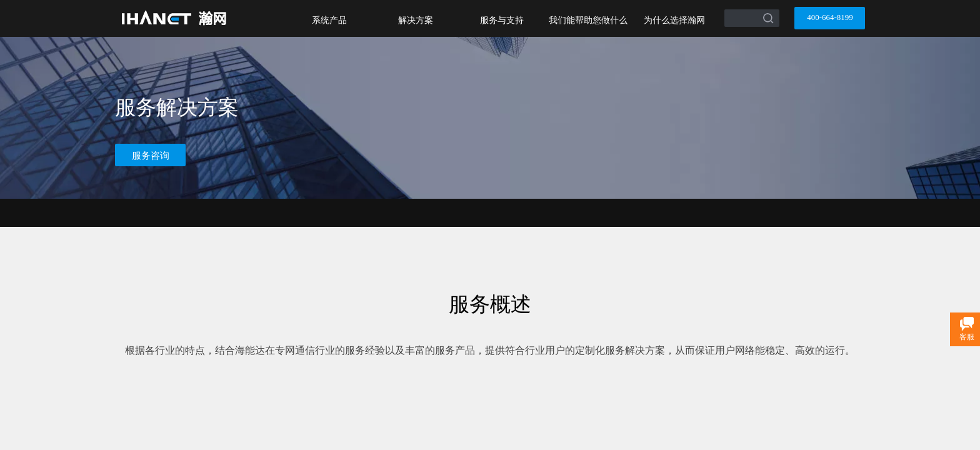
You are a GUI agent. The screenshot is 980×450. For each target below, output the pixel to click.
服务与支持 (502, 20)
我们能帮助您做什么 (588, 20)
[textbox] (736, 14)
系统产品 (329, 20)
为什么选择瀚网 (674, 20)
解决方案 (416, 20)
